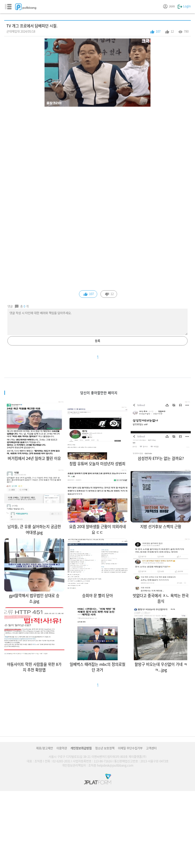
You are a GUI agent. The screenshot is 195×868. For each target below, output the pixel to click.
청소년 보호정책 (105, 748)
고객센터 (151, 748)
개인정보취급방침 (81, 748)
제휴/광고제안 (45, 748)
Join (169, 6)
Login (184, 6)
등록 (97, 341)
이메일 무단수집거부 (130, 748)
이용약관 (62, 748)
